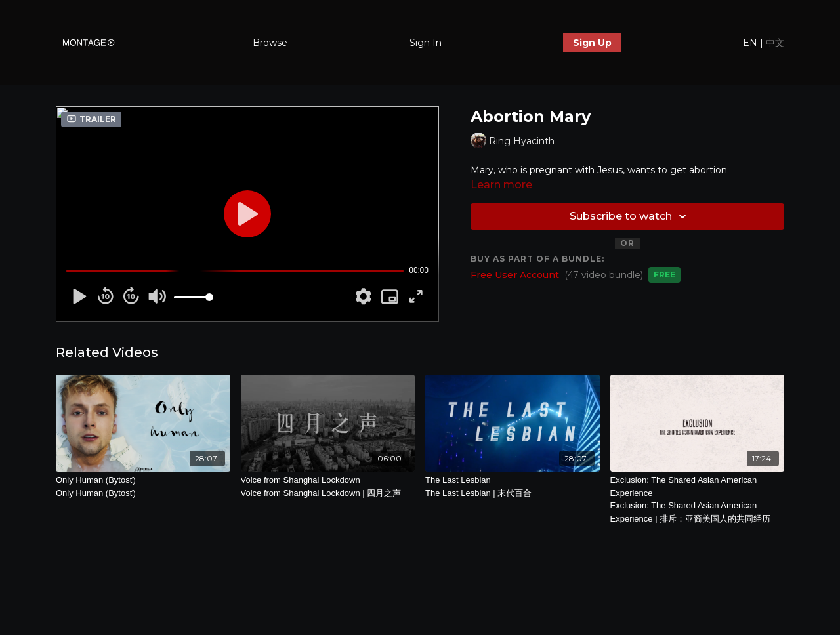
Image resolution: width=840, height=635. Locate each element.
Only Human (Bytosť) (143, 487)
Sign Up (592, 43)
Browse (270, 43)
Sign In (426, 43)
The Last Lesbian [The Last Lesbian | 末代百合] (513, 487)
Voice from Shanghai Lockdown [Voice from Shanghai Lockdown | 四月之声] (328, 487)
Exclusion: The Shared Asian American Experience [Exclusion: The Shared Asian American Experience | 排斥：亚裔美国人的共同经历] (698, 500)
